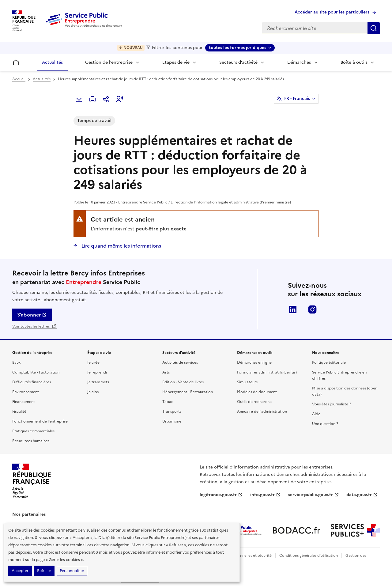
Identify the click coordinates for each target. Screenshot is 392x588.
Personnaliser (72, 571)
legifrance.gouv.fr (221, 495)
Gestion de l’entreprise (109, 62)
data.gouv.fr (362, 495)
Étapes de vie (176, 62)
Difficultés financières (32, 382)
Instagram (312, 309)
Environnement (26, 392)
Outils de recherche (254, 402)
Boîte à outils (354, 62)
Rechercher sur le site (374, 28)
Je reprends (97, 372)
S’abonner (32, 315)
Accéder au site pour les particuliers (332, 12)
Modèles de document (257, 392)
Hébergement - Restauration (188, 392)
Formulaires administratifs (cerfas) (267, 372)
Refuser (44, 571)
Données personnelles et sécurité (243, 556)
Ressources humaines (31, 441)
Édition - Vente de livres (183, 382)
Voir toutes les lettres (34, 326)
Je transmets (98, 382)
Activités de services (180, 362)
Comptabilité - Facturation (36, 372)
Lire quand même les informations (121, 246)
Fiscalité (19, 412)
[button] (119, 99)
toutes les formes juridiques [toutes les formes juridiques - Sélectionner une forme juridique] (237, 48)
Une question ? (325, 424)
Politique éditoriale (329, 362)
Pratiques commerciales (33, 431)
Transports (172, 412)
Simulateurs (247, 382)
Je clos (93, 392)
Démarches (299, 62)
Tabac (168, 402)
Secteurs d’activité (238, 62)
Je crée (93, 362)
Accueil (19, 79)
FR (297, 99)
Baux (16, 362)
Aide (316, 414)
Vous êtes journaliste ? (332, 404)
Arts (166, 372)
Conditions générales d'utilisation (309, 556)
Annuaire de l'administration (262, 412)
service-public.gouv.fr (314, 495)
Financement (24, 402)
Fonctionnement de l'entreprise (40, 421)
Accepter (20, 571)
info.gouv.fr (266, 495)
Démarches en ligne (254, 362)
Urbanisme (172, 421)
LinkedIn (293, 309)
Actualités (52, 62)
